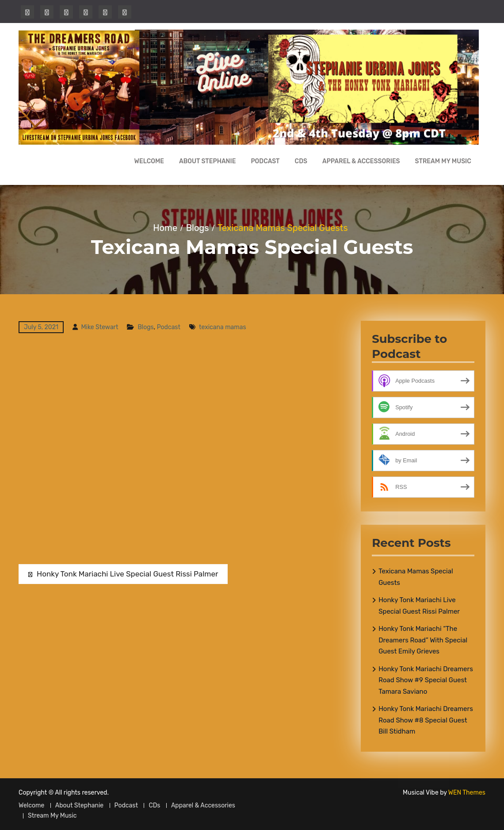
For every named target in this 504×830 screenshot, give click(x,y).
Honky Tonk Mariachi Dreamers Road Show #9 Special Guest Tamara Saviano (426, 680)
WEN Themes (467, 793)
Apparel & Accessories (361, 161)
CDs (301, 161)
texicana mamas (223, 327)
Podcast (265, 161)
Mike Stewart (99, 327)
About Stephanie (207, 161)
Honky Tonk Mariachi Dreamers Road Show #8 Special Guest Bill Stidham (426, 720)
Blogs (145, 327)
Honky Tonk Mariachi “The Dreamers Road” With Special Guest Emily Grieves (423, 640)
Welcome (149, 161)
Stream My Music (443, 161)
